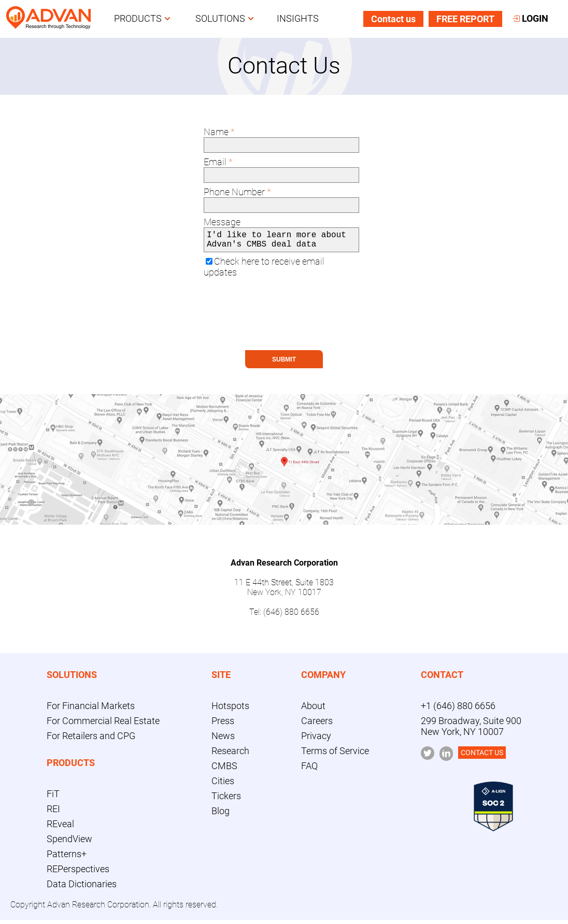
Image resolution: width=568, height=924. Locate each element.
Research (230, 755)
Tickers (226, 800)
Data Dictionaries (82, 888)
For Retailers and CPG (91, 740)
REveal (60, 828)
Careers (317, 725)
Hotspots (230, 710)
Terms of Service (335, 755)
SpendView (69, 843)
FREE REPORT (465, 19)
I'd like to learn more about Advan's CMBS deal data (281, 242)
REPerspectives (78, 873)
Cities (223, 785)
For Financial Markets (91, 710)
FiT (53, 798)
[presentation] (282, 324)
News (223, 740)
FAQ (309, 770)
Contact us (393, 19)
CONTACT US (482, 757)
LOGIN (530, 19)
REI (53, 813)
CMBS (224, 770)
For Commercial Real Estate (103, 725)
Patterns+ (67, 858)
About (313, 710)
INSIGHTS (298, 19)
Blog (221, 815)
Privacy (316, 740)
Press (223, 725)
